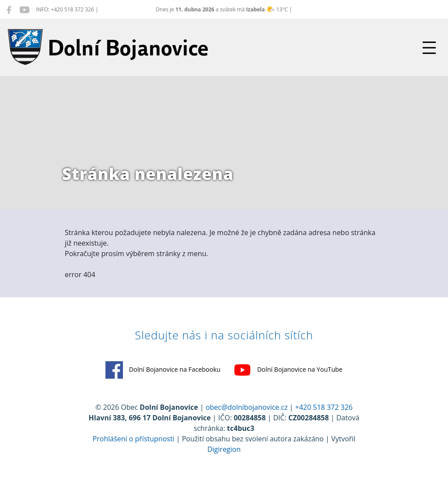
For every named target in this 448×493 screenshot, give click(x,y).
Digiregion (224, 449)
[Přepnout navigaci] (429, 48)
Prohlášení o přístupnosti (134, 439)
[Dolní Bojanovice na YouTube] (24, 10)
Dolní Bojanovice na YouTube (288, 370)
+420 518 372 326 (324, 407)
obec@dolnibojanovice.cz (247, 407)
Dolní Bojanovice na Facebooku (163, 370)
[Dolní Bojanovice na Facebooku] (9, 10)
